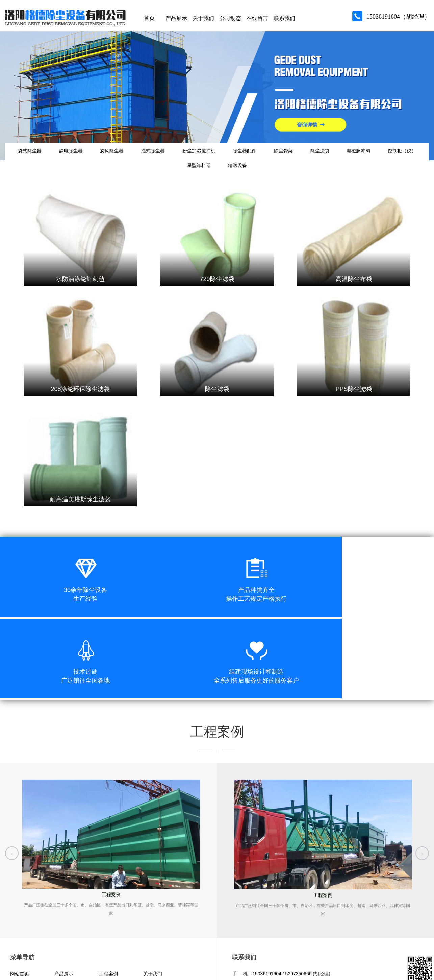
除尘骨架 (318, 158)
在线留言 (257, 20)
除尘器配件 (273, 158)
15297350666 (297, 906)
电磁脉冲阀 (405, 158)
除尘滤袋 (360, 158)
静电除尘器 (76, 158)
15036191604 (267, 906)
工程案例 (108, 906)
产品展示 (176, 20)
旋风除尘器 (123, 158)
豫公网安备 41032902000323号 (101, 950)
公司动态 (230, 20)
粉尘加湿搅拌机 (222, 158)
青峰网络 (44, 964)
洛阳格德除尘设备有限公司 (264, 951)
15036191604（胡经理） (398, 19)
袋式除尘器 (29, 158)
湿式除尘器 (170, 158)
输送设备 (266, 178)
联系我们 (284, 20)
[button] (12, 782)
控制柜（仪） (173, 178)
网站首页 (20, 906)
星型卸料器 (222, 178)
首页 (149, 20)
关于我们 (203, 20)
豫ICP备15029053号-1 (39, 950)
